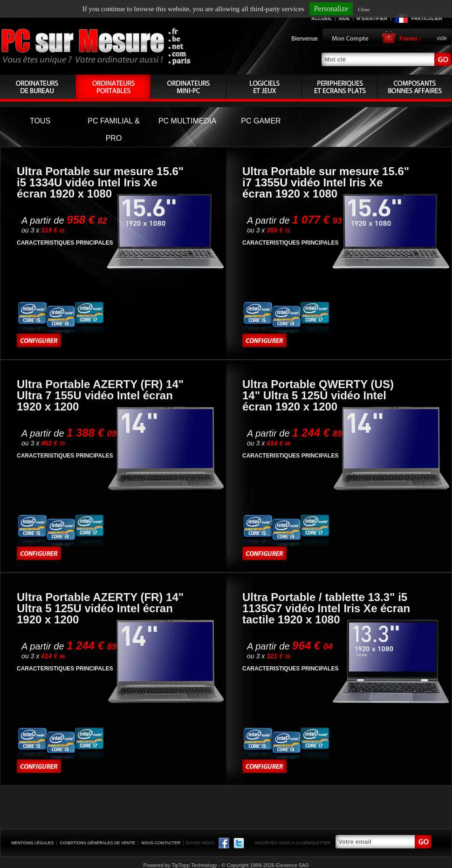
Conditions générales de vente (97, 843)
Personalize (331, 9)
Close (364, 9)
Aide (344, 18)
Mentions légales (32, 843)
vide (442, 38)
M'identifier (372, 18)
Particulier (427, 18)
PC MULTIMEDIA (187, 121)
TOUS (40, 121)
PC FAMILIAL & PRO (113, 130)
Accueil (322, 18)
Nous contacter (161, 843)
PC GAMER (261, 121)
